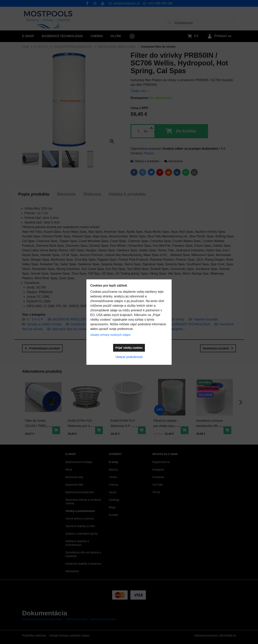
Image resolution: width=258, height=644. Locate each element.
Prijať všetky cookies (129, 348)
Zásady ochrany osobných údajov (111, 335)
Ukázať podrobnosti (129, 357)
